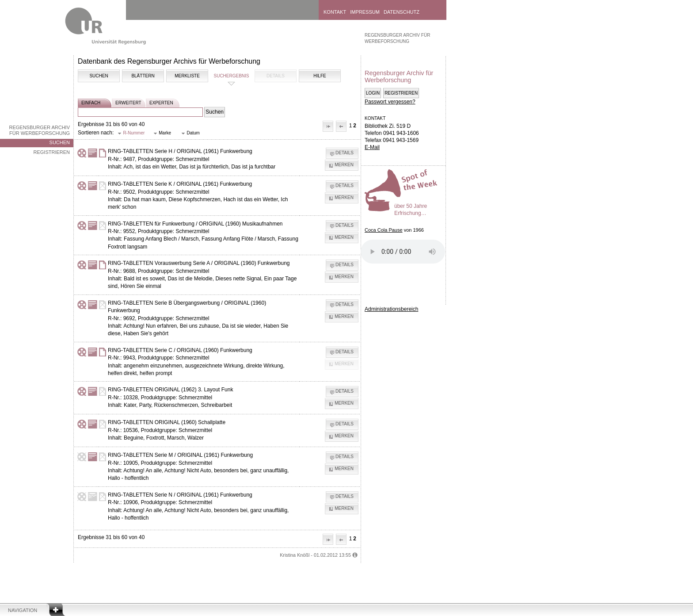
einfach (91, 103)
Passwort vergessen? (390, 102)
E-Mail (372, 147)
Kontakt (335, 12)
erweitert (128, 103)
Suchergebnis (231, 76)
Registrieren (51, 152)
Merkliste (187, 76)
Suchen (60, 142)
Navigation (23, 610)
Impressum (365, 12)
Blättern (143, 76)
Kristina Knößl (295, 555)
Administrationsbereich (391, 309)
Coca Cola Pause (384, 230)
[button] (328, 126)
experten (161, 103)
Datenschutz (402, 12)
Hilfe (320, 76)
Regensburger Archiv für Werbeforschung (39, 130)
